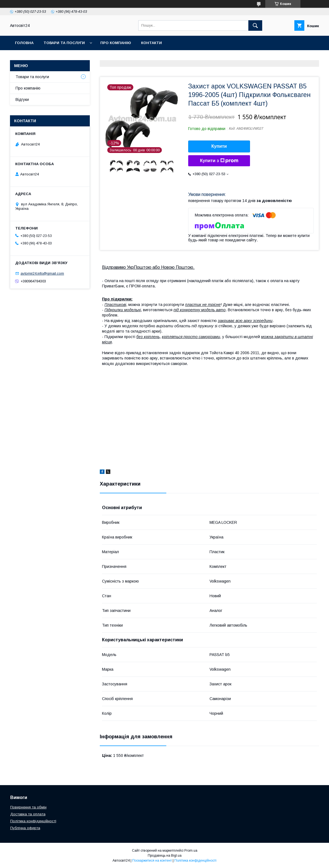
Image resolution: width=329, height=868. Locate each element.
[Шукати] (255, 25)
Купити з (219, 161)
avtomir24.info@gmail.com (42, 273)
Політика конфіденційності (33, 821)
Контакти (151, 43)
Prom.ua (191, 851)
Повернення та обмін (28, 807)
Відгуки (22, 99)
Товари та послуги (64, 43)
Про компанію (116, 43)
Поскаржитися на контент (152, 861)
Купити (219, 146)
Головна (24, 43)
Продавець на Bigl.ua (165, 856)
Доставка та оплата (28, 814)
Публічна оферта (25, 828)
